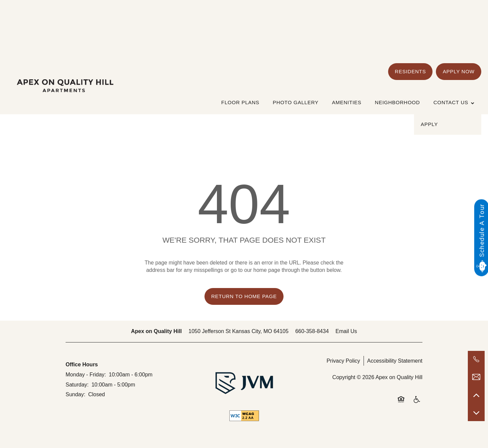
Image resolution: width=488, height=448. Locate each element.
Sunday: (76, 394)
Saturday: (77, 385)
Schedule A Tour (481, 231)
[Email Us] (476, 377)
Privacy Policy (343, 361)
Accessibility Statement (395, 361)
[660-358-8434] (476, 359)
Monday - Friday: (86, 375)
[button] (410, 72)
